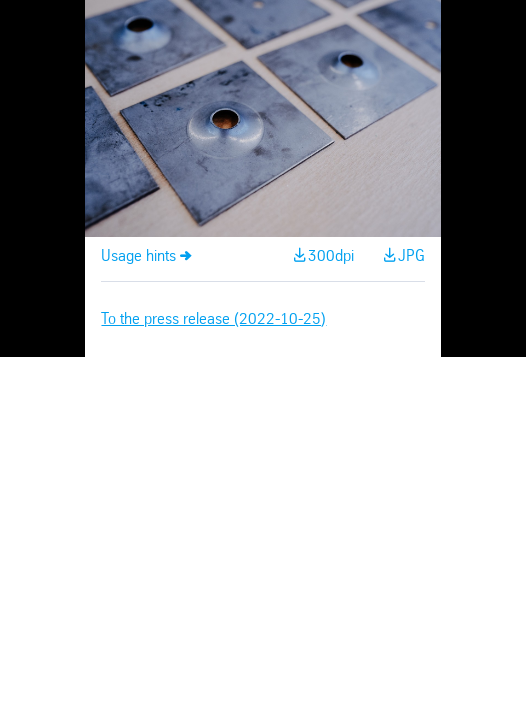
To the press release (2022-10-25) (213, 319)
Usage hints (138, 256)
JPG (411, 256)
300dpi (331, 256)
